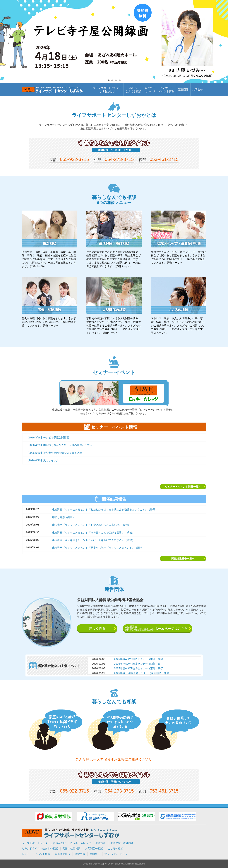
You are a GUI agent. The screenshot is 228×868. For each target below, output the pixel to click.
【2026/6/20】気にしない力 (42, 460)
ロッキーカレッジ (150, 90)
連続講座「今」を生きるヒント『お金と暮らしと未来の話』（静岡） (92, 525)
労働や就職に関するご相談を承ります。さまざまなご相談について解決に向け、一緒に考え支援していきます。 (49, 322)
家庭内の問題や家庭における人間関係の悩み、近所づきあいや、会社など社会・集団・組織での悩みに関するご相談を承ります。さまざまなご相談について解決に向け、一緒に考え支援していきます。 (114, 325)
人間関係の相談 (94, 848)
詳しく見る (97, 628)
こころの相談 (115, 848)
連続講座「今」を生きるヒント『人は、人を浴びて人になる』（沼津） (93, 540)
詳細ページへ (38, 266)
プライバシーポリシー (117, 854)
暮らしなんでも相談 (133, 90)
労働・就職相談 (71, 848)
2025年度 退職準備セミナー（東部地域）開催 (142, 673)
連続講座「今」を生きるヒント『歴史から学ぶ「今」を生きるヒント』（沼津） (98, 548)
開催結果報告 (62, 854)
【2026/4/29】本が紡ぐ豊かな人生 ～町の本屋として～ (59, 445)
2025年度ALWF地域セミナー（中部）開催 (139, 659)
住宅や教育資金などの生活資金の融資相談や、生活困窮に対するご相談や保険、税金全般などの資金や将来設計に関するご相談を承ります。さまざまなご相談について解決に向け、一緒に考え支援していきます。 (114, 259)
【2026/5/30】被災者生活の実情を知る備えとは (54, 453)
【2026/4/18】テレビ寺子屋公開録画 (48, 438)
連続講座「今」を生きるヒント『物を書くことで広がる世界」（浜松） (93, 533)
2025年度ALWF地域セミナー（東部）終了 (139, 668)
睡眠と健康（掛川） (64, 517)
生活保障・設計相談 (122, 843)
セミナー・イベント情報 (167, 90)
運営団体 (183, 89)
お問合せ (198, 89)
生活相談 (100, 843)
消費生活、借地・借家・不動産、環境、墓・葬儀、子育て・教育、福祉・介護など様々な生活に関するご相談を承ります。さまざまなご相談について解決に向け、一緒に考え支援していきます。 (49, 259)
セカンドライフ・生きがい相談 (40, 848)
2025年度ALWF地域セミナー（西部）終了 (139, 664)
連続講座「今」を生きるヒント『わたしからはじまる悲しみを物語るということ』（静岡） (105, 509)
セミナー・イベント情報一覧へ (183, 487)
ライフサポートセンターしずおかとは (107, 90)
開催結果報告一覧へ (183, 559)
